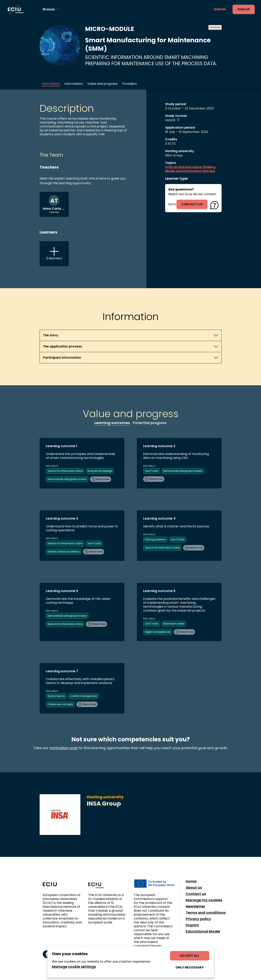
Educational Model (203, 931)
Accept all (190, 956)
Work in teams (56, 696)
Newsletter (195, 906)
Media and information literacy (190, 171)
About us (194, 888)
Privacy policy (198, 919)
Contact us (196, 894)
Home (191, 881)
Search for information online (65, 471)
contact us (192, 204)
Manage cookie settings (74, 967)
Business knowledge (100, 471)
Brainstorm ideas (174, 624)
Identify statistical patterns (64, 552)
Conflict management (83, 696)
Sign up (244, 9)
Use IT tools (152, 471)
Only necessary (190, 967)
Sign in (220, 9)
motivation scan (64, 748)
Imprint (192, 925)
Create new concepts (60, 704)
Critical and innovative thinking (190, 167)
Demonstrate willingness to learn (67, 479)
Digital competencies (158, 632)
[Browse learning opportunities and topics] (51, 9)
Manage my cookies (204, 900)
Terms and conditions (206, 913)
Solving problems (155, 539)
